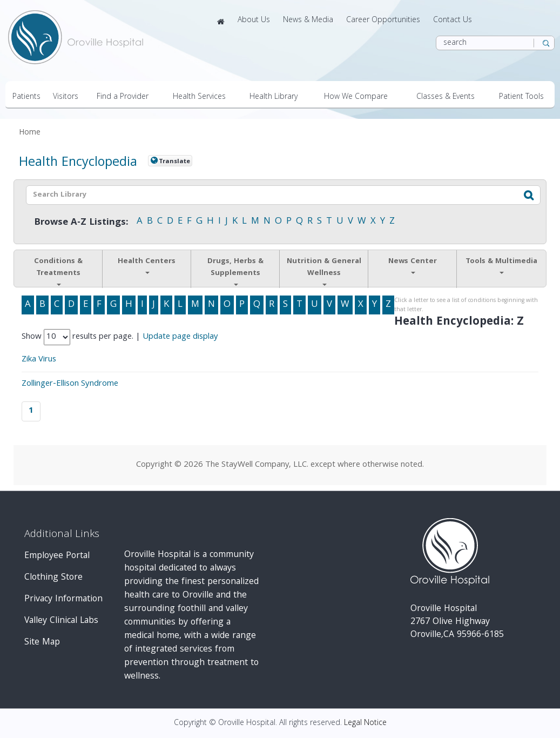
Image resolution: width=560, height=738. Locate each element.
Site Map (42, 643)
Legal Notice (365, 723)
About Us (254, 21)
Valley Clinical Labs (61, 621)
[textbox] (257, 195)
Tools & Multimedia (501, 265)
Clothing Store (53, 578)
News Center (413, 265)
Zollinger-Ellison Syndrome (70, 384)
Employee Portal (57, 556)
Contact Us (453, 21)
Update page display (180, 337)
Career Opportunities (383, 21)
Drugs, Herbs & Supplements (235, 271)
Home (30, 133)
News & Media (308, 21)
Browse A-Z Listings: (81, 223)
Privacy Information (63, 599)
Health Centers (147, 265)
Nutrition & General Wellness (324, 271)
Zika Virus (39, 360)
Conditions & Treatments (58, 271)
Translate (174, 162)
